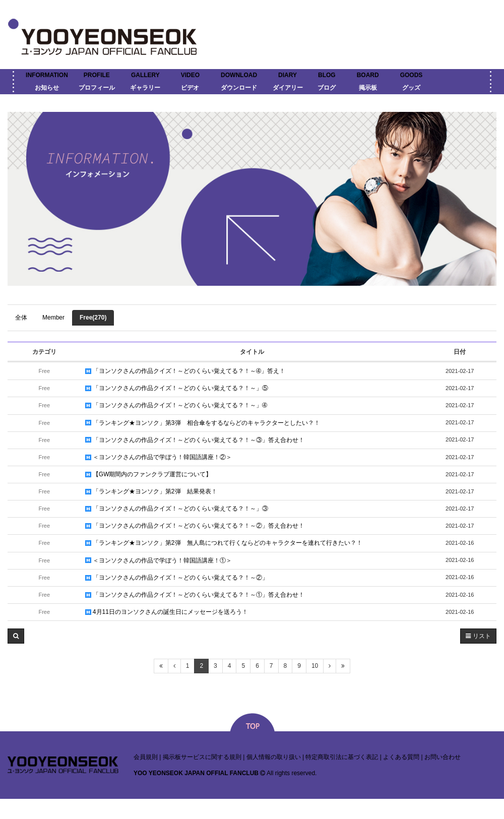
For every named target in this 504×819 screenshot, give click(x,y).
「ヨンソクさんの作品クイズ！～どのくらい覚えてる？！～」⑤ (177, 388)
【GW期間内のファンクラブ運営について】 (149, 474)
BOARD (368, 75)
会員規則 (146, 757)
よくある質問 (401, 757)
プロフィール (97, 88)
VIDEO (190, 75)
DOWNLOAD (239, 75)
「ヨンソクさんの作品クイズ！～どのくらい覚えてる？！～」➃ (176, 405)
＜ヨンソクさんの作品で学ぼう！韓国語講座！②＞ (159, 457)
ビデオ (190, 88)
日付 (460, 352)
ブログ (327, 88)
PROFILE (97, 75)
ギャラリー (145, 88)
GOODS (412, 75)
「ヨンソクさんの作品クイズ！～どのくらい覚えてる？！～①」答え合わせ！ (195, 595)
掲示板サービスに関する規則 (202, 757)
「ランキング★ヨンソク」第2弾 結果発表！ (151, 491)
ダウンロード (239, 88)
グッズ (411, 88)
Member (53, 318)
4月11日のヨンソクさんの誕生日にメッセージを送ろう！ (167, 612)
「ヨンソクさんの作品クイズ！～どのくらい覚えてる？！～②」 (177, 578)
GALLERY (145, 75)
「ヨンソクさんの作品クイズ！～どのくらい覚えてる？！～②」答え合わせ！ (195, 526)
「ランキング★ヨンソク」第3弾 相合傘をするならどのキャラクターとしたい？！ (203, 423)
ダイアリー (288, 88)
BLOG (327, 75)
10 (315, 666)
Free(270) (93, 318)
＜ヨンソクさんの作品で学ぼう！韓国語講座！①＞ (159, 560)
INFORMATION (47, 75)
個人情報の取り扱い (274, 757)
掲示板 (368, 88)
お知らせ (47, 88)
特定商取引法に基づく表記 (342, 757)
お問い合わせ (443, 757)
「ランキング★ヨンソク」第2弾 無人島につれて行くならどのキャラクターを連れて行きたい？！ (224, 543)
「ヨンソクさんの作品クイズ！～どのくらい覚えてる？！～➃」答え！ (185, 371)
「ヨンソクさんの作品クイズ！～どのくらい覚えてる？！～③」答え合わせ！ (195, 440)
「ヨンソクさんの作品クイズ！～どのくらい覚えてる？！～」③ (177, 509)
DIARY (288, 75)
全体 (21, 318)
